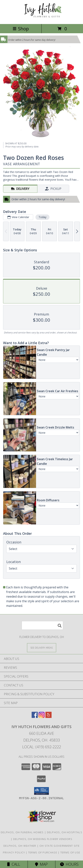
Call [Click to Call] (14, 864)
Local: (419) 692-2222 (42, 747)
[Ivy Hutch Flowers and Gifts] (42, 18)
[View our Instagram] (42, 717)
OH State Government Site (60, 846)
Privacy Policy (14, 852)
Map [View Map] (41, 864)
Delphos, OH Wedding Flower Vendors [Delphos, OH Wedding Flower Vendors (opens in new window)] (43, 839)
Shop (21, 29)
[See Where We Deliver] (42, 647)
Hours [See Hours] (69, 864)
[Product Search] (42, 625)
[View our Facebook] (35, 717)
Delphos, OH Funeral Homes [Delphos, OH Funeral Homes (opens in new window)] (22, 832)
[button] (41, 791)
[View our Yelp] (48, 717)
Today (42, 217)
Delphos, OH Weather (20, 846)
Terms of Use (70, 852)
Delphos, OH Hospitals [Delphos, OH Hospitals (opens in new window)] (65, 832)
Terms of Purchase (43, 852)
